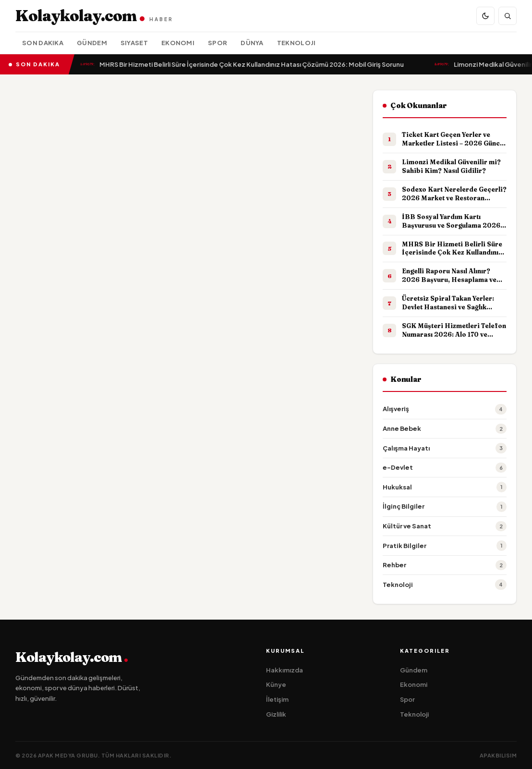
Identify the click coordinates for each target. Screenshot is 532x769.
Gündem (92, 43)
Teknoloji (296, 43)
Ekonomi (178, 43)
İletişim (277, 699)
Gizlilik (276, 714)
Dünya (252, 43)
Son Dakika (43, 43)
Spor (218, 43)
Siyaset (134, 43)
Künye (276, 684)
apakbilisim (498, 755)
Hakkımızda (284, 670)
